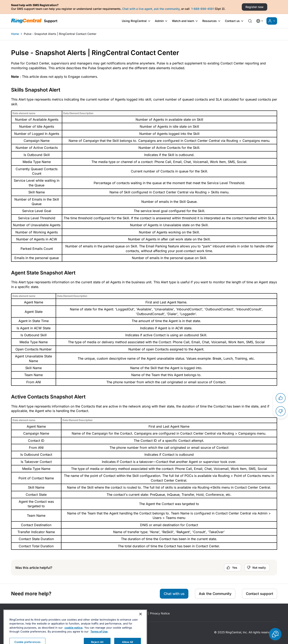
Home (15, 34)
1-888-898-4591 (203, 9)
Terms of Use (99, 642)
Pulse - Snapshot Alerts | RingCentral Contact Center (60, 34)
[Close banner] (141, 624)
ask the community (167, 9)
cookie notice (74, 638)
